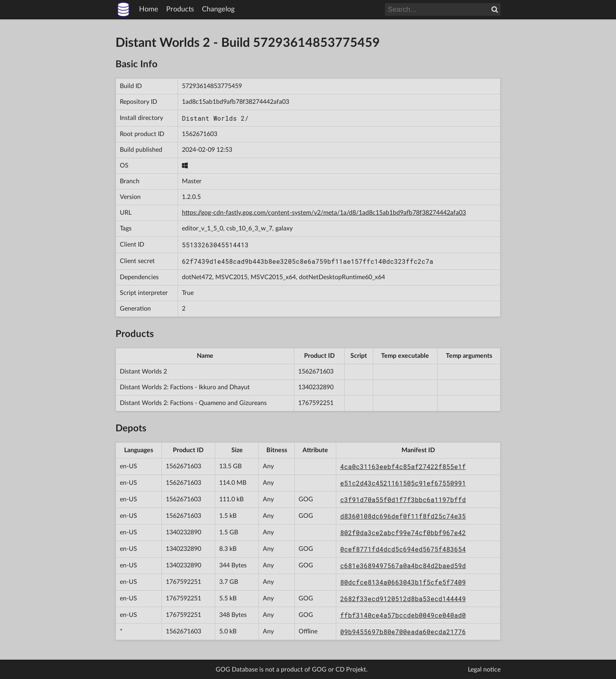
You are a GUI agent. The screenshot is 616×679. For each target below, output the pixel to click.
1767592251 (316, 403)
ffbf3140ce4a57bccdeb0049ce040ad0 (403, 615)
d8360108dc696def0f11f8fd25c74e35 (403, 516)
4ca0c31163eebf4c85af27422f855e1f (403, 466)
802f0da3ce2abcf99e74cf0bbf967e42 (403, 533)
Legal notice (484, 670)
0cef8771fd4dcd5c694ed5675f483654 (403, 549)
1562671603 (200, 134)
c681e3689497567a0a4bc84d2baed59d (403, 566)
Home (149, 9)
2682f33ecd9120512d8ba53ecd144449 (403, 599)
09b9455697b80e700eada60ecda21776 (403, 632)
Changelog (218, 9)
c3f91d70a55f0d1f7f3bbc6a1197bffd (403, 500)
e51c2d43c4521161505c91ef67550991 (403, 483)
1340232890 (316, 387)
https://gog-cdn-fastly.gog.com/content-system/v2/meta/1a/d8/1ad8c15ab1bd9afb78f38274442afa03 (324, 213)
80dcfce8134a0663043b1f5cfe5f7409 (403, 582)
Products (180, 9)
